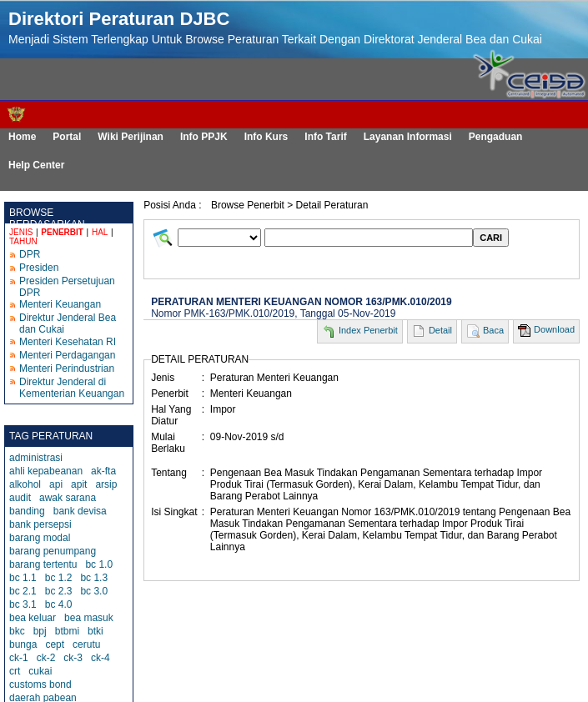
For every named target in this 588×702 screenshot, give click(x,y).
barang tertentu (43, 564)
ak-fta (103, 471)
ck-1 (19, 658)
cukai (40, 671)
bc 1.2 (59, 578)
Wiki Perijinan (131, 137)
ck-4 (101, 658)
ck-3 (73, 658)
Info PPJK (204, 137)
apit (79, 484)
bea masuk (89, 618)
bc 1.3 (94, 578)
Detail (440, 330)
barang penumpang (53, 551)
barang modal (40, 538)
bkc (17, 631)
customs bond (40, 684)
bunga (23, 644)
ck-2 (46, 658)
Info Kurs (266, 137)
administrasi (36, 458)
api (56, 484)
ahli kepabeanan (46, 471)
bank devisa (80, 511)
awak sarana (68, 498)
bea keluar (33, 618)
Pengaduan (496, 137)
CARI (491, 238)
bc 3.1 (23, 604)
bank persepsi (40, 524)
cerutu (86, 644)
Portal (67, 137)
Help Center (36, 165)
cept (55, 644)
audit (20, 498)
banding (27, 511)
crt (15, 671)
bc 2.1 (23, 591)
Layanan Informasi (408, 137)
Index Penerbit (368, 330)
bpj (40, 631)
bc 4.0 (59, 604)
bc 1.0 (99, 564)
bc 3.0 (94, 591)
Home (22, 137)
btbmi (67, 631)
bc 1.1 (23, 578)
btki (95, 631)
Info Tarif (325, 137)
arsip (106, 484)
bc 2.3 (59, 591)
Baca (493, 330)
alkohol (25, 484)
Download (554, 329)
